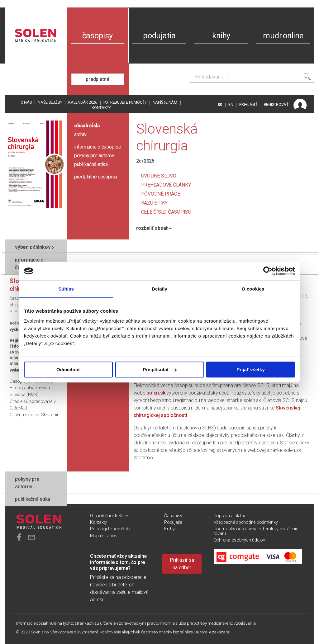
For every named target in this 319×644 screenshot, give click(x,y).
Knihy (169, 529)
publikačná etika (91, 164)
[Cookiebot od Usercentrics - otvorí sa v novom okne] (268, 271)
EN (231, 104)
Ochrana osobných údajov (239, 540)
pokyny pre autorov (94, 156)
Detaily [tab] (159, 289)
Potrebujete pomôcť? (125, 102)
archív (80, 134)
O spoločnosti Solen (110, 516)
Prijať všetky (251, 369)
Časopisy (173, 516)
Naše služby (50, 102)
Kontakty (101, 108)
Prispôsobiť (160, 369)
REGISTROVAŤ (276, 104)
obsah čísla (87, 126)
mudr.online (283, 36)
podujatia (159, 36)
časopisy (98, 36)
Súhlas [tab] (66, 289)
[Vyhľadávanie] (252, 77)
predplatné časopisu (96, 177)
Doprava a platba (230, 516)
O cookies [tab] (253, 289)
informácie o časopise (98, 147)
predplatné (98, 79)
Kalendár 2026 (83, 102)
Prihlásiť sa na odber (182, 564)
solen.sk (156, 393)
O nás (26, 102)
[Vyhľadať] (307, 77)
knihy (221, 36)
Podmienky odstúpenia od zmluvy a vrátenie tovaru (256, 531)
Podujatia (173, 522)
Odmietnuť (68, 369)
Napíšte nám (165, 102)
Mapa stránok (103, 536)
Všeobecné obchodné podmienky (246, 522)
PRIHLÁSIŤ (248, 104)
